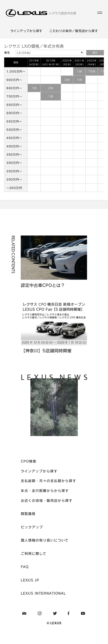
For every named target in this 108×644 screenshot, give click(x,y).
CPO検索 (29, 461)
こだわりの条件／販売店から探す (74, 31)
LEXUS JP (30, 580)
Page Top (54, 205)
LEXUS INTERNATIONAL (43, 593)
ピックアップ (32, 527)
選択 (95, 53)
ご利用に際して (34, 553)
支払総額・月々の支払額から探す (48, 481)
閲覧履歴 (28, 514)
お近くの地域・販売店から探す (47, 500)
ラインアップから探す (26, 31)
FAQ (25, 567)
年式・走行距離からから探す (45, 491)
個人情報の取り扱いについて (45, 540)
